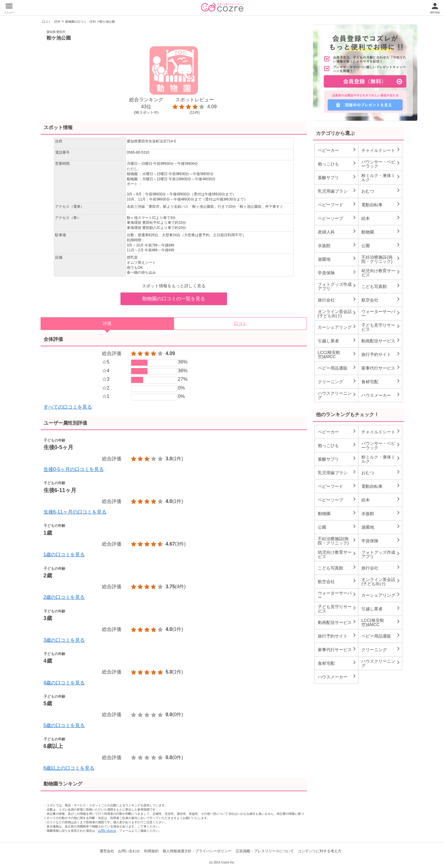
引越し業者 (337, 341)
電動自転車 (381, 204)
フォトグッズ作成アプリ (337, 286)
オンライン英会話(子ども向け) (337, 314)
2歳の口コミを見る (64, 597)
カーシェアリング (337, 327)
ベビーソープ (337, 218)
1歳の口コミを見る (64, 555)
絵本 (381, 218)
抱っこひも (337, 164)
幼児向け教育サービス (381, 273)
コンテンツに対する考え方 (320, 851)
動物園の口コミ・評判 (81, 22)
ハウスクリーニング (337, 395)
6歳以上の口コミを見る (69, 768)
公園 (381, 245)
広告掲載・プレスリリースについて (265, 851)
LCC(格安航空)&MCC (337, 354)
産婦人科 (337, 232)
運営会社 (107, 851)
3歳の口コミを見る (64, 640)
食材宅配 (381, 381)
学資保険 (337, 272)
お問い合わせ (107, 831)
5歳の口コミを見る (64, 725)
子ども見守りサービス (381, 327)
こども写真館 (381, 286)
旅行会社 (337, 300)
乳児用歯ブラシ (337, 191)
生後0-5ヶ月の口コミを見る (74, 469)
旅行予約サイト (381, 354)
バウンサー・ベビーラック (381, 164)
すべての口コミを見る (68, 407)
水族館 (337, 245)
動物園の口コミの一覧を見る (174, 299)
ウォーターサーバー (381, 314)
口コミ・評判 (51, 22)
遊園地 (337, 259)
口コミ (240, 323)
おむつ (381, 191)
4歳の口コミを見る (64, 683)
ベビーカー (337, 150)
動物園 (381, 232)
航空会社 (381, 300)
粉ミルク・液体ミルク (381, 178)
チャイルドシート (381, 150)
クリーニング (337, 381)
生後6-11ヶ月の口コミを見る (75, 512)
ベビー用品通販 (337, 368)
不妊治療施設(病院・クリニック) (381, 259)
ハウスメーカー (381, 395)
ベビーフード (337, 204)
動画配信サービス (381, 341)
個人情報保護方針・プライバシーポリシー (197, 851)
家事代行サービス (381, 368)
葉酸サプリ (337, 177)
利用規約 (151, 851)
